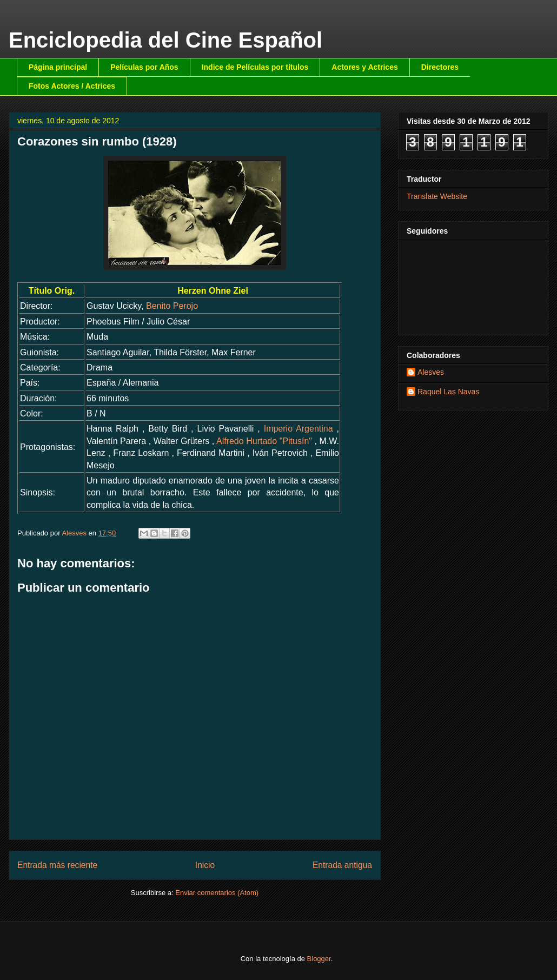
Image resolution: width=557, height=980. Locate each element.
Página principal (58, 67)
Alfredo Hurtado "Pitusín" (264, 441)
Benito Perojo (172, 306)
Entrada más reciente (57, 865)
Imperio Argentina (299, 429)
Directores (440, 67)
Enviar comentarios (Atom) (217, 893)
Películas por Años (144, 67)
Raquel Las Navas (448, 392)
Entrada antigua (342, 865)
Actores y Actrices (364, 67)
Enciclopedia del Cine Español (165, 40)
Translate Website (437, 196)
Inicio (205, 865)
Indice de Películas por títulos (255, 67)
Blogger (319, 959)
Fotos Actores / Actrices (72, 86)
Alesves (431, 372)
